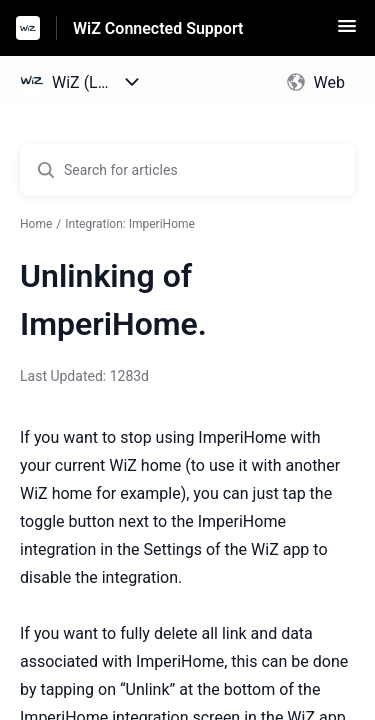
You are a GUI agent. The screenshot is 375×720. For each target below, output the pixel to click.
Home (36, 224)
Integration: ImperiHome (130, 224)
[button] (347, 32)
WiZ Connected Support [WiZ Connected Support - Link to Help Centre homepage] (158, 28)
